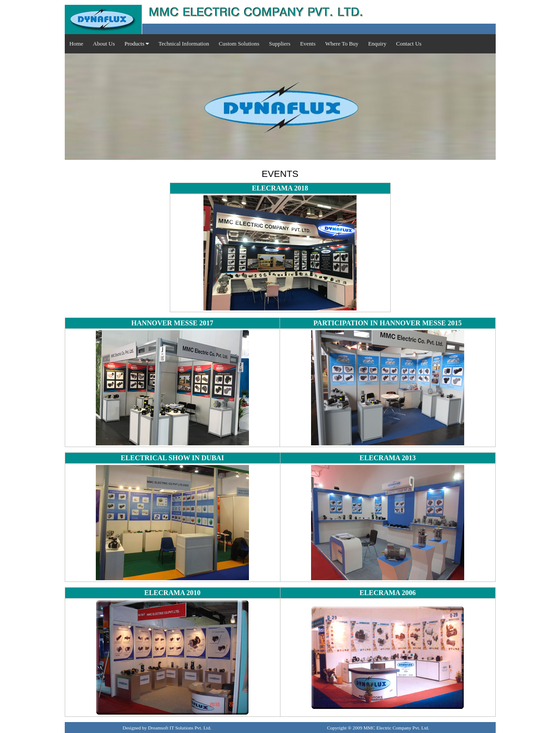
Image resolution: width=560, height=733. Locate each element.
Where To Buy (342, 44)
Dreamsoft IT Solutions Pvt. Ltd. (180, 728)
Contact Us (409, 44)
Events (308, 44)
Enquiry (377, 44)
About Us (104, 44)
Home (77, 44)
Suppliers (280, 44)
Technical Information (184, 44)
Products (136, 44)
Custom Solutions (239, 44)
